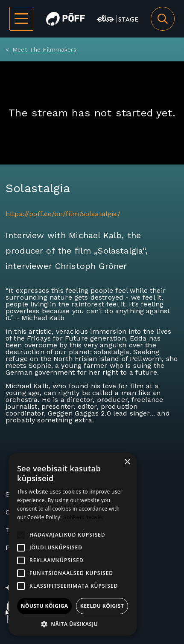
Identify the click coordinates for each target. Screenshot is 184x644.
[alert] (73, 544)
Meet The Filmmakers (44, 49)
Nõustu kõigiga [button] (45, 606)
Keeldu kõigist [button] (102, 606)
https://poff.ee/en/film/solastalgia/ (63, 214)
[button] (73, 623)
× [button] (127, 462)
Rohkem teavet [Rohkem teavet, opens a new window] (83, 517)
